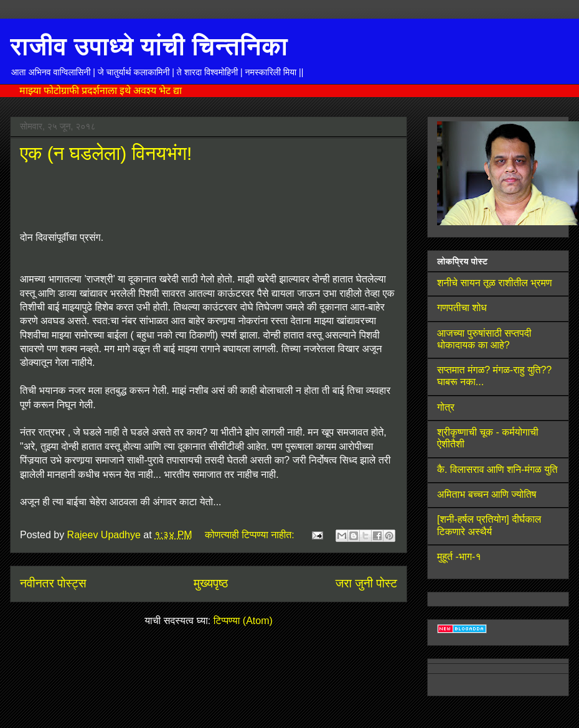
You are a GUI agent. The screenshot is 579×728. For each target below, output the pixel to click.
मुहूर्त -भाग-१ (459, 557)
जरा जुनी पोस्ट (366, 583)
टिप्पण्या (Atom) (243, 621)
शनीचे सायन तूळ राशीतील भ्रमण (495, 283)
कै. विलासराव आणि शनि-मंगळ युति (497, 469)
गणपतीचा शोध (462, 308)
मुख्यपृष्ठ (211, 583)
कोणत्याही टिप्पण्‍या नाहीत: (251, 535)
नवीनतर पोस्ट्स (53, 583)
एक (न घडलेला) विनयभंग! (106, 153)
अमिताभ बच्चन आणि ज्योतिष (487, 494)
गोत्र (446, 407)
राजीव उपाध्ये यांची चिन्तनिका (149, 46)
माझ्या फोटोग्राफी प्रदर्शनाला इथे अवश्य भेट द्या (101, 91)
